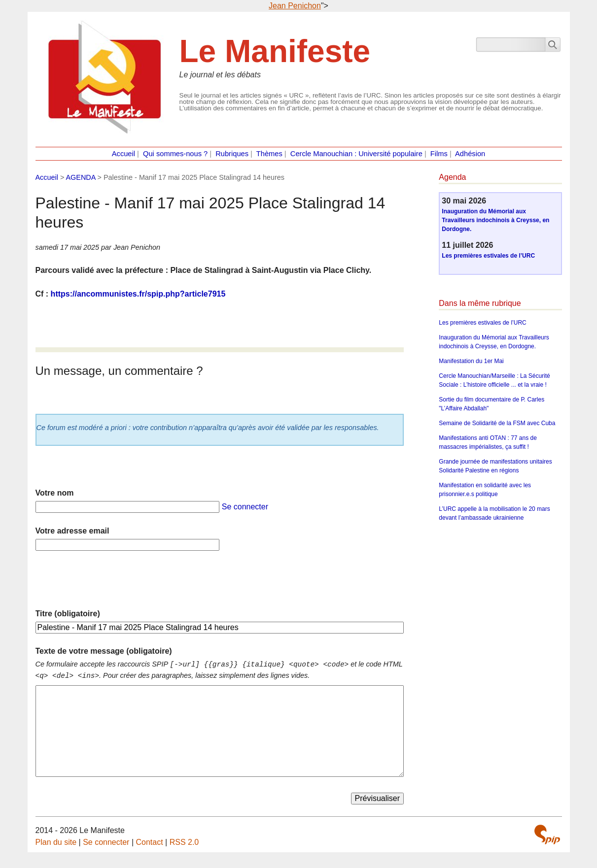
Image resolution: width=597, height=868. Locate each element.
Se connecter (245, 507)
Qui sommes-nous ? (175, 154)
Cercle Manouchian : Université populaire (356, 154)
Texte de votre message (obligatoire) (104, 651)
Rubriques (232, 154)
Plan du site (56, 842)
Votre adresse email (72, 531)
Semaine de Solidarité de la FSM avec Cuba (497, 423)
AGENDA (81, 177)
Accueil (123, 154)
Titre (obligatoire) (68, 614)
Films (439, 154)
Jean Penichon (295, 6)
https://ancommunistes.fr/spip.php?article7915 (138, 294)
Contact (149, 842)
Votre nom (55, 493)
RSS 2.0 (184, 842)
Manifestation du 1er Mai (471, 361)
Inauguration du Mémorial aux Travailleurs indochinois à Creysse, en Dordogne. (495, 220)
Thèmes (269, 154)
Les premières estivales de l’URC (488, 256)
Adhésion (470, 154)
